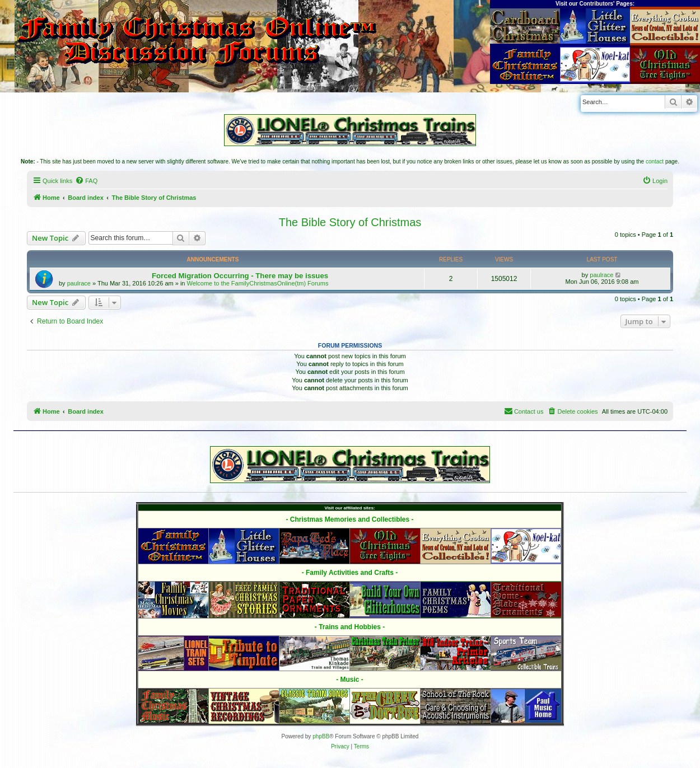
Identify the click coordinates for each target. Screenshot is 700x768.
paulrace (79, 283)
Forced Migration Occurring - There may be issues (240, 276)
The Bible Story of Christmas (350, 222)
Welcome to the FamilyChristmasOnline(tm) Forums (258, 283)
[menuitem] (86, 181)
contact (655, 161)
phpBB (321, 736)
